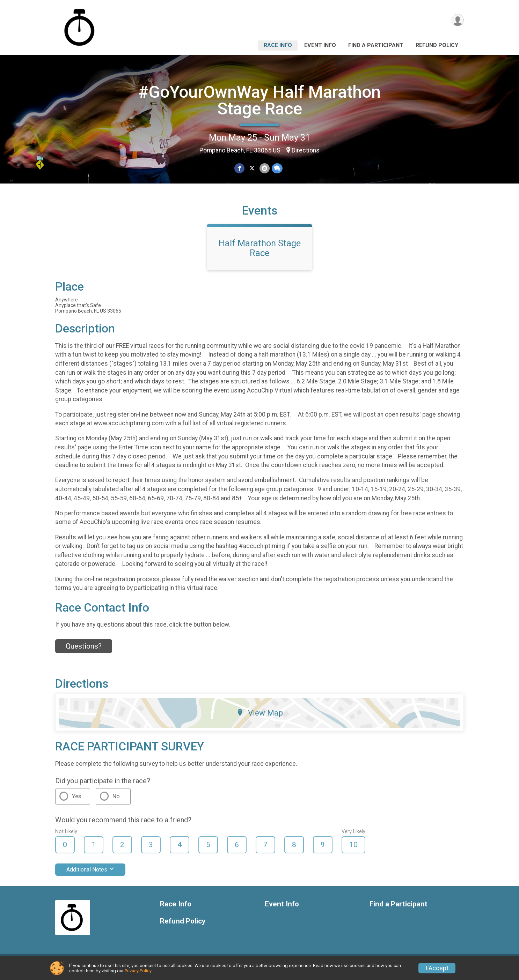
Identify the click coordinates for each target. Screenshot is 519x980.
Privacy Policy (138, 971)
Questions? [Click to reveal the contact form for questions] (84, 650)
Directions (306, 150)
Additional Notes (90, 874)
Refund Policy (437, 45)
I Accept (437, 968)
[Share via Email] (264, 168)
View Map (260, 717)
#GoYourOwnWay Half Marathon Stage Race (259, 100)
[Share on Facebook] (240, 168)
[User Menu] (457, 20)
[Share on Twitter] (252, 168)
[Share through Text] (277, 168)
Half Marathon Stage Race (260, 252)
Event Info (320, 45)
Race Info (278, 45)
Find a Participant (376, 45)
